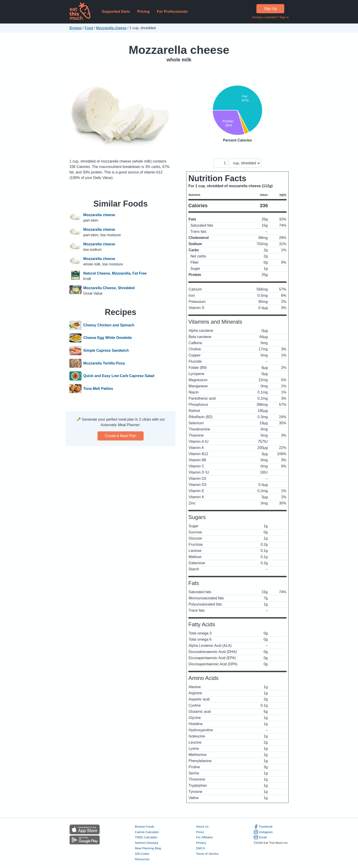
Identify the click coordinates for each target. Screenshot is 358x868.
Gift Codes (142, 854)
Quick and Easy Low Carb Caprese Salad (119, 376)
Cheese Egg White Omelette (108, 338)
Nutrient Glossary (147, 843)
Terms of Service (207, 854)
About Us (202, 827)
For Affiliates (204, 837)
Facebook (263, 827)
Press (200, 832)
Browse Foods (145, 827)
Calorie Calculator (147, 832)
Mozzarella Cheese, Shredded (109, 288)
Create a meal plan (121, 436)
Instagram (263, 832)
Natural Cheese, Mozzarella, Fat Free (115, 273)
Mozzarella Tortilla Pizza (104, 363)
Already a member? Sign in (270, 17)
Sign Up (270, 9)
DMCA (201, 848)
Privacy (201, 843)
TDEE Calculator (146, 837)
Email (260, 837)
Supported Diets (116, 12)
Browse (75, 28)
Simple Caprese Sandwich (106, 351)
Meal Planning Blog (148, 848)
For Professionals (172, 12)
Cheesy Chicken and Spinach (109, 325)
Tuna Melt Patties (98, 389)
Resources (142, 859)
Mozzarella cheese (111, 28)
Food (89, 28)
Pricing (143, 12)
